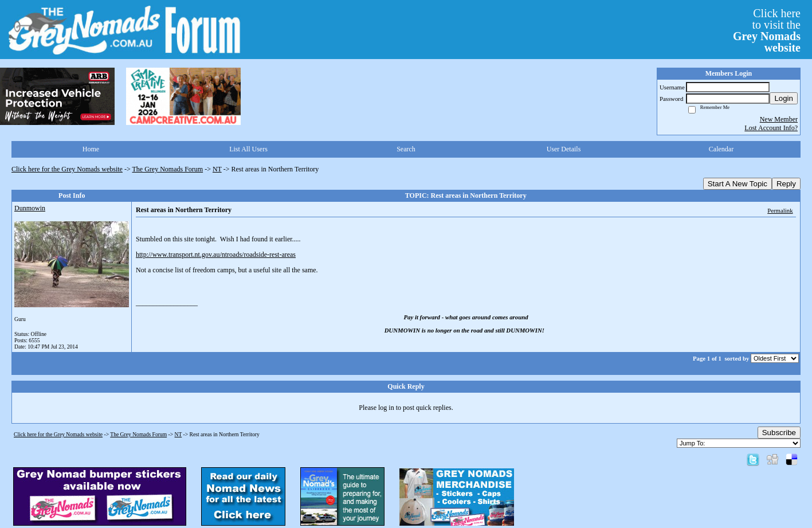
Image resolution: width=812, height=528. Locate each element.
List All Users (248, 149)
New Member (779, 119)
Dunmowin (30, 208)
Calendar (721, 149)
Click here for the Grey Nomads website (67, 169)
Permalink (780, 210)
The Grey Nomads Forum (168, 169)
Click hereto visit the (767, 30)
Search (406, 149)
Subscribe (779, 433)
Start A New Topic (738, 184)
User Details (564, 149)
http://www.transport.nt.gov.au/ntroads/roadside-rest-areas (216, 255)
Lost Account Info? (771, 128)
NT (217, 169)
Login (784, 98)
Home (91, 149)
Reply (786, 184)
